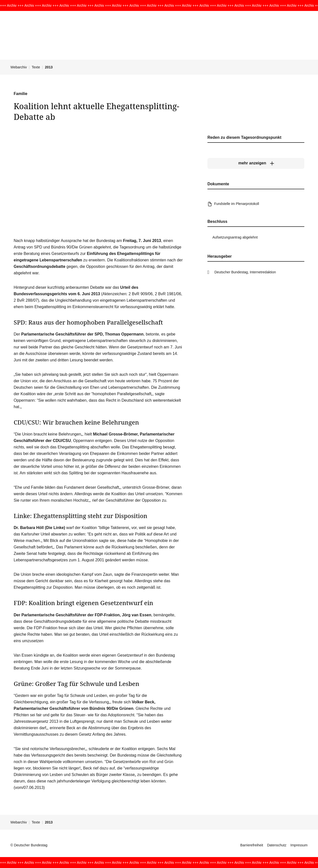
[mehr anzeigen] (256, 163)
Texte (36, 67)
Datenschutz (277, 845)
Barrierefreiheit (252, 845)
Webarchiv (19, 67)
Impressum (299, 845)
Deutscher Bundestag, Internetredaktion (245, 272)
